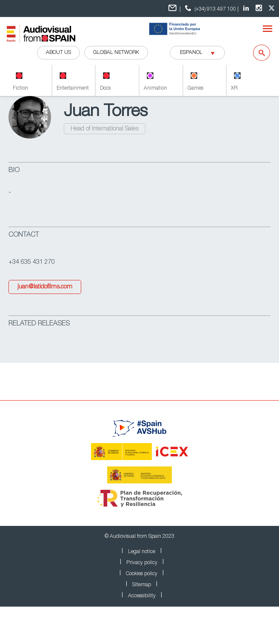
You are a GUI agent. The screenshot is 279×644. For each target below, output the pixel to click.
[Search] (256, 53)
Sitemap (142, 585)
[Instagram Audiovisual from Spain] (260, 8)
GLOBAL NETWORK (116, 53)
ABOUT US (58, 53)
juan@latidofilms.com (45, 287)
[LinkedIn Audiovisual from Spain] (247, 8)
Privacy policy (142, 563)
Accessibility (142, 596)
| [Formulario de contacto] (175, 8)
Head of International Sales (105, 129)
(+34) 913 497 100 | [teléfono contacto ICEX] (211, 8)
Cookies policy (142, 574)
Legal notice (142, 552)
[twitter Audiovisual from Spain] (273, 8)
